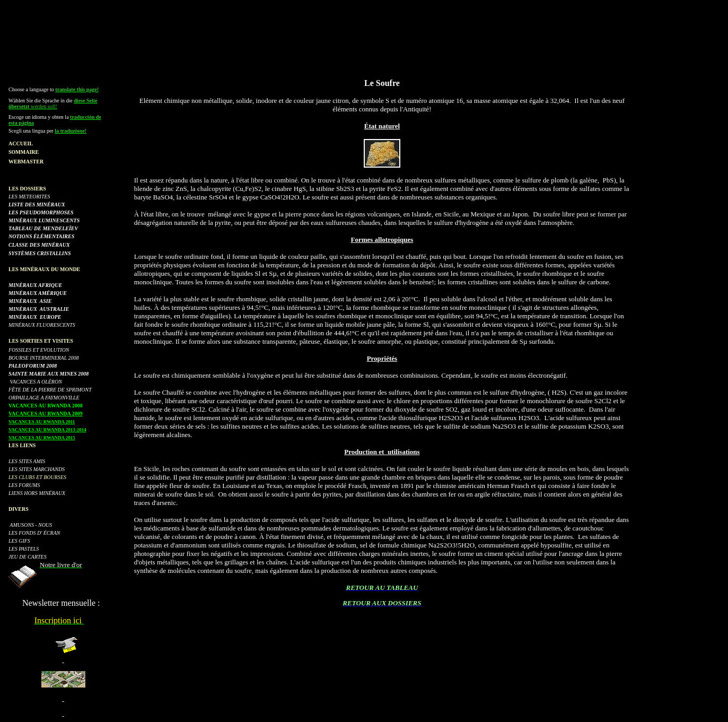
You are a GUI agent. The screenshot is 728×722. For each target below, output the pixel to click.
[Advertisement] (364, 28)
